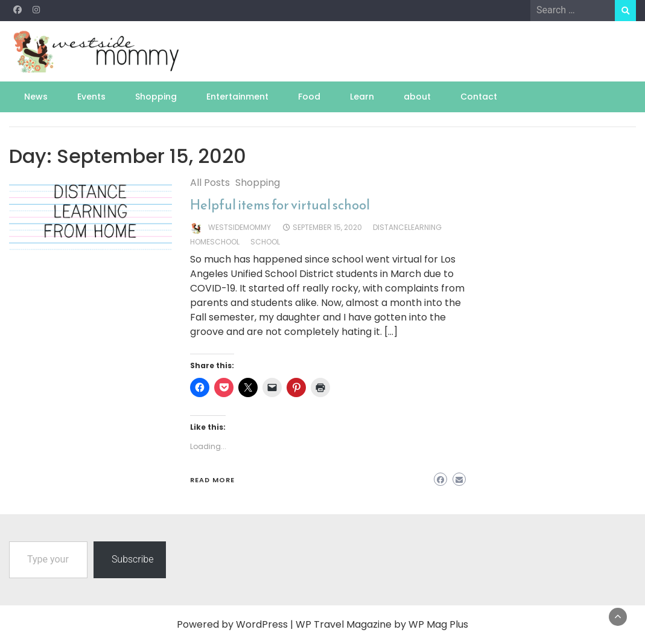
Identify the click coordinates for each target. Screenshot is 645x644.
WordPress (262, 624)
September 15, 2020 (327, 227)
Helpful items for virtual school (280, 205)
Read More (212, 480)
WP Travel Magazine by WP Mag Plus (382, 624)
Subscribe (133, 559)
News (36, 97)
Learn (362, 97)
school (265, 242)
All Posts (210, 183)
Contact (479, 97)
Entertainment (237, 97)
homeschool (215, 242)
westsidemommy (240, 227)
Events (91, 97)
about (417, 97)
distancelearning (407, 227)
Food (309, 97)
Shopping (156, 97)
